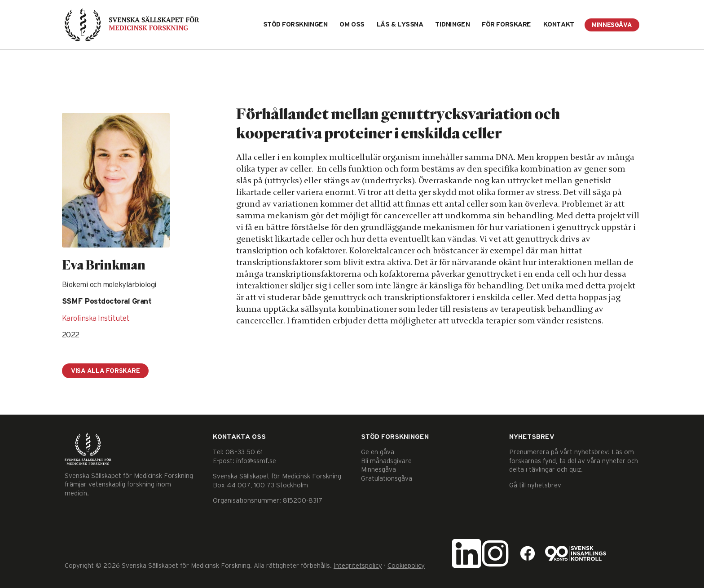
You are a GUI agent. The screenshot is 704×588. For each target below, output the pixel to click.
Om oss (352, 24)
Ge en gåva (378, 452)
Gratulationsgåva (387, 479)
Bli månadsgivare (386, 461)
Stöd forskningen (295, 24)
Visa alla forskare (105, 371)
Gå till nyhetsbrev (535, 485)
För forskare (506, 24)
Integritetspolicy (358, 566)
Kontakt (559, 24)
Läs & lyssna (400, 24)
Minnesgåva (612, 25)
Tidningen (452, 24)
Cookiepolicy (406, 566)
